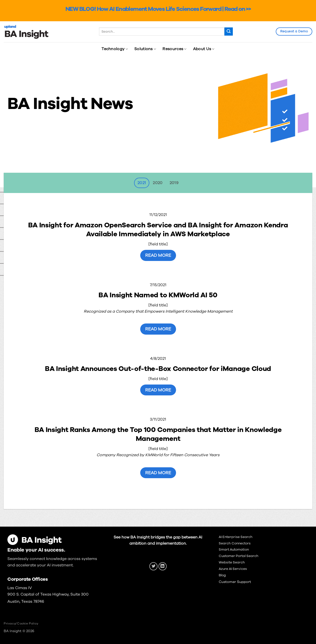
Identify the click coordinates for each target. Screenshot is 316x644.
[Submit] (229, 32)
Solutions (145, 49)
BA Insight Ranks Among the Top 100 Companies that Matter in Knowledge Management (158, 434)
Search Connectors (235, 543)
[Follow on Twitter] (153, 566)
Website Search (232, 562)
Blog (222, 575)
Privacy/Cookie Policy (21, 623)
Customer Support (235, 582)
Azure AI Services (233, 569)
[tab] (142, 183)
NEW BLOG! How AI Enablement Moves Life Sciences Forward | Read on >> (158, 9)
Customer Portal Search (239, 556)
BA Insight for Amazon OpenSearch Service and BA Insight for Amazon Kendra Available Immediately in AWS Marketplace (158, 230)
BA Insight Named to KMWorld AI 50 (158, 295)
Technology (115, 49)
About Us (204, 49)
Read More (158, 255)
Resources (174, 49)
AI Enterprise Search (236, 537)
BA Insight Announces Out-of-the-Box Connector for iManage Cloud (158, 369)
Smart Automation (234, 549)
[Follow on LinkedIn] (163, 566)
